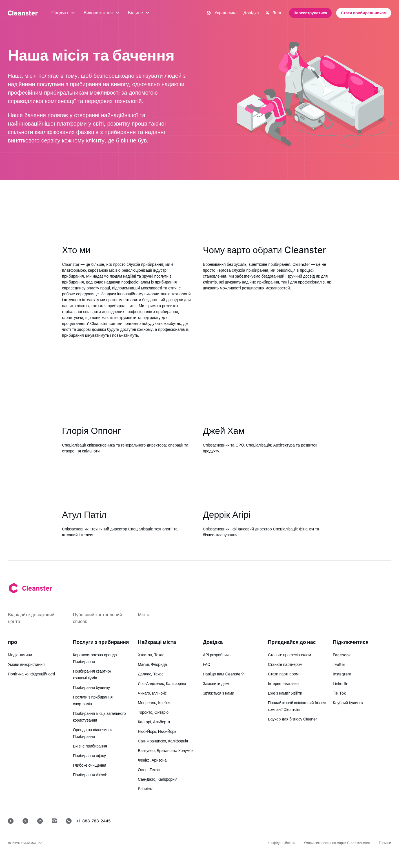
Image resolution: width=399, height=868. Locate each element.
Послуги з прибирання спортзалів (93, 700)
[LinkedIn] (40, 821)
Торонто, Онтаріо (153, 712)
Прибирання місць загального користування (99, 717)
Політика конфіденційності (31, 674)
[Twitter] (25, 821)
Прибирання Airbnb (90, 775)
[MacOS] (338, 821)
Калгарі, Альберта (154, 722)
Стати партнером (283, 674)
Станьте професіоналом (290, 655)
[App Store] (259, 821)
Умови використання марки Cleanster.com (337, 843)
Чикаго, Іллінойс (152, 693)
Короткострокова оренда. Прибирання (96, 658)
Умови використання (26, 664)
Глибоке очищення (90, 765)
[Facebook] (11, 821)
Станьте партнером (285, 664)
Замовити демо (217, 683)
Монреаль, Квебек (154, 703)
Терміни (385, 843)
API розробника (217, 655)
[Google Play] (299, 821)
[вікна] (374, 821)
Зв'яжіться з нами (219, 693)
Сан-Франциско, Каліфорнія (163, 741)
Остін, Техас (149, 770)
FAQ (207, 664)
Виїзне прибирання (90, 746)
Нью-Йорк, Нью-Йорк (157, 731)
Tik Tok (339, 693)
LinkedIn (340, 683)
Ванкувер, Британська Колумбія (166, 750)
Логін (274, 13)
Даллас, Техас (150, 674)
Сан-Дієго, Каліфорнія (158, 779)
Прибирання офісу (89, 756)
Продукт (63, 13)
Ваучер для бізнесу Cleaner (292, 719)
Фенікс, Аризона (152, 760)
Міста (144, 615)
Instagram (342, 674)
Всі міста (146, 789)
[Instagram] (54, 821)
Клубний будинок (348, 703)
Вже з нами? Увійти (285, 693)
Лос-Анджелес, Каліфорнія (162, 683)
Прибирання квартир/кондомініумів (92, 674)
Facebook (342, 655)
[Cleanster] (23, 13)
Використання (101, 13)
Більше (139, 13)
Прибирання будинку (91, 687)
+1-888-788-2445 (88, 821)
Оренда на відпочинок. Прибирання (93, 733)
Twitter (339, 664)
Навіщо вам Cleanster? (223, 674)
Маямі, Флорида (152, 664)
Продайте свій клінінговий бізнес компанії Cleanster (297, 706)
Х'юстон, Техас (151, 655)
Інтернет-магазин (283, 683)
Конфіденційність (281, 843)
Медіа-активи (20, 655)
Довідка (250, 13)
